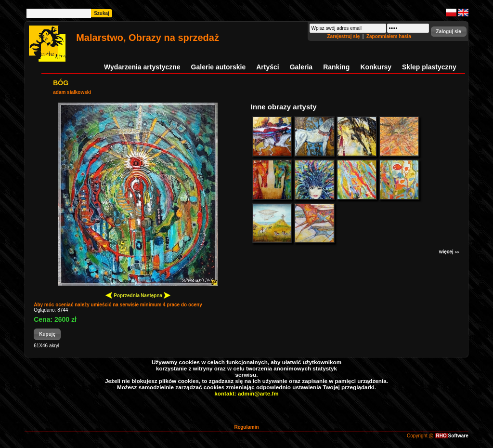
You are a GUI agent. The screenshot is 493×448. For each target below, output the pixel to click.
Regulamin (246, 427)
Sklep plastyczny (429, 67)
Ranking (336, 67)
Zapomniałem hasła (389, 36)
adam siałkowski (72, 92)
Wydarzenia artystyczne (142, 67)
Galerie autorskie (219, 67)
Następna (156, 295)
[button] (449, 32)
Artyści (267, 67)
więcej (449, 252)
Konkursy (376, 67)
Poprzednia (123, 295)
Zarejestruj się (344, 36)
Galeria (301, 67)
